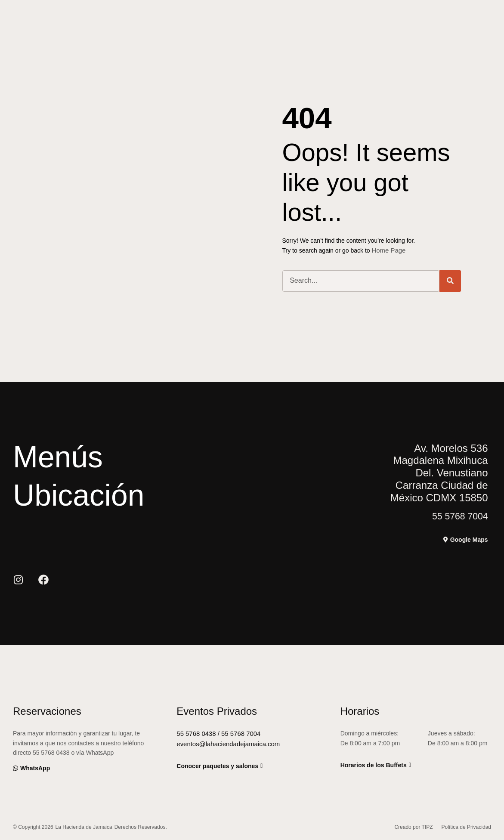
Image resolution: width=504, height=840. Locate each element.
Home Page (388, 250)
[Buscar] (450, 281)
